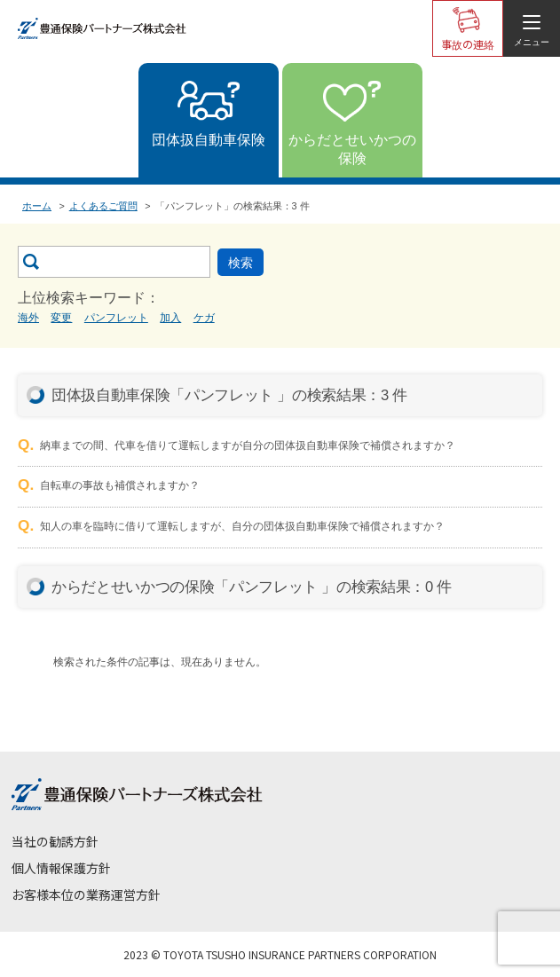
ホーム (37, 206)
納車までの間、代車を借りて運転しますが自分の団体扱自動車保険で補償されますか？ (248, 445)
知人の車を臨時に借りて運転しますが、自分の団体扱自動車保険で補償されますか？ (242, 526)
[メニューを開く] (532, 28)
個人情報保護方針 (61, 868)
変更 (61, 318)
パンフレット (116, 318)
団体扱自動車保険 (209, 140)
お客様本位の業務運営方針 (86, 894)
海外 (28, 318)
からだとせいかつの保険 (352, 149)
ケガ (204, 318)
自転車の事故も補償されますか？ (120, 485)
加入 (170, 318)
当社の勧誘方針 (55, 841)
